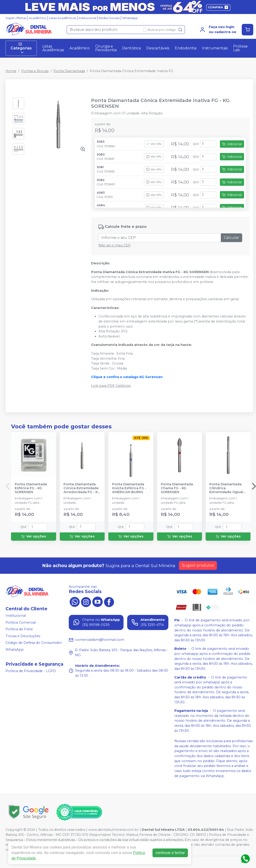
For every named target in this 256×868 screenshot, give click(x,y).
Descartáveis (158, 48)
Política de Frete (19, 629)
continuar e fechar (170, 853)
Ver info (154, 144)
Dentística (131, 48)
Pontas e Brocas (35, 71)
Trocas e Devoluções (23, 636)
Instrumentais (215, 48)
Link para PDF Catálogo (111, 386)
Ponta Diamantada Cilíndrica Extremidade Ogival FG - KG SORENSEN (226, 488)
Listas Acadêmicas (62, 18)
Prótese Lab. (240, 48)
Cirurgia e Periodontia (106, 48)
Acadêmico (38, 18)
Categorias (21, 48)
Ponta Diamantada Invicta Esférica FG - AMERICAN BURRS (129, 488)
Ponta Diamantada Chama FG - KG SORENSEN (177, 488)
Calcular (232, 238)
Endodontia (186, 48)
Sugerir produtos (198, 565)
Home (11, 71)
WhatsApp (130, 18)
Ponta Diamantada (69, 71)
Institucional (88, 18)
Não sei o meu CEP (115, 245)
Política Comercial (21, 622)
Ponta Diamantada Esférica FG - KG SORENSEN (31, 488)
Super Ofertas (16, 18)
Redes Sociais (109, 18)
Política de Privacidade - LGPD (31, 671)
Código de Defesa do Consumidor (34, 643)
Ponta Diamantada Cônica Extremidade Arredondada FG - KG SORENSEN (82, 488)
